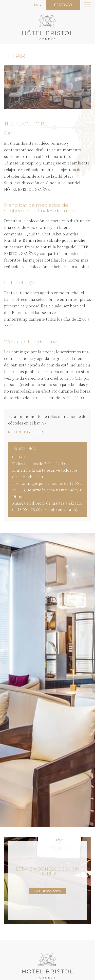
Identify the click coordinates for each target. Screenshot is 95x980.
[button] (10, 87)
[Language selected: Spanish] (38, 5)
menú (22, 312)
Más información (48, 891)
